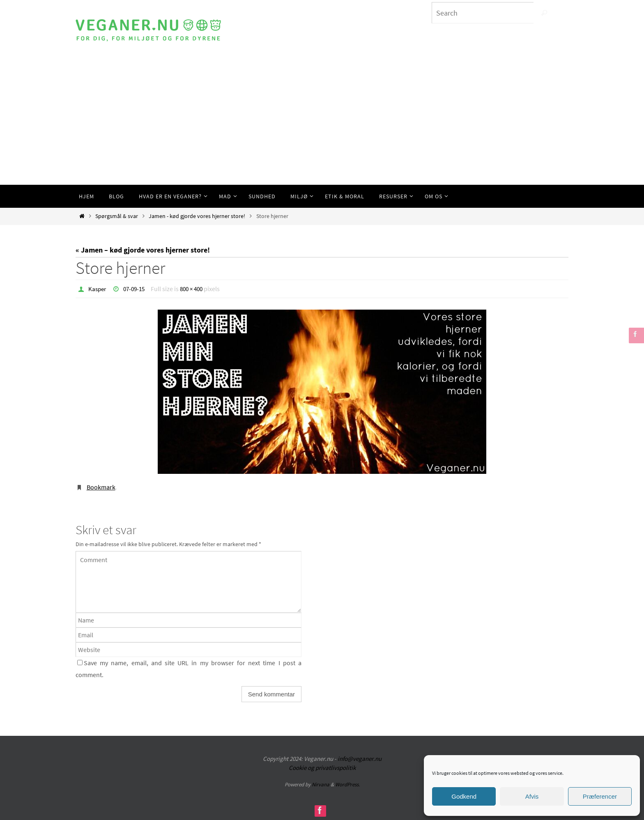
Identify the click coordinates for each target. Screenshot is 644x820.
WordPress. (347, 784)
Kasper (98, 289)
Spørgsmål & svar (117, 216)
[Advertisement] (322, 123)
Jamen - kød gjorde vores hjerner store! (197, 216)
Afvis (532, 796)
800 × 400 (197, 289)
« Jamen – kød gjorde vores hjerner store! (143, 250)
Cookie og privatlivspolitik (322, 767)
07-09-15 (137, 289)
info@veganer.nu (360, 758)
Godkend (464, 796)
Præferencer (600, 796)
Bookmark (101, 487)
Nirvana (321, 784)
